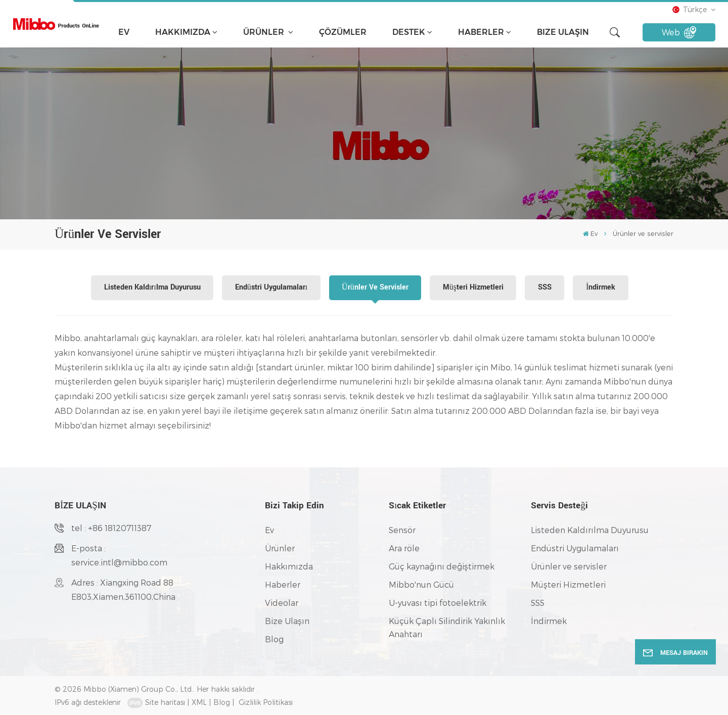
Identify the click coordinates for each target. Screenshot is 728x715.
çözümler (343, 32)
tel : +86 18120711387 (111, 528)
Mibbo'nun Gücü (421, 584)
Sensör (402, 530)
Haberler (481, 32)
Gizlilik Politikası (266, 702)
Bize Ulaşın (563, 32)
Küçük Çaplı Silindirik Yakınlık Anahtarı (447, 627)
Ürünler (265, 32)
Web (679, 32)
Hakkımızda (183, 32)
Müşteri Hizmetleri (473, 287)
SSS (545, 287)
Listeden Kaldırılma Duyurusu (152, 287)
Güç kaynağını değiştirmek (442, 566)
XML (199, 702)
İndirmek (601, 287)
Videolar (282, 603)
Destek (409, 32)
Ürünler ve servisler (375, 287)
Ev (124, 32)
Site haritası (165, 702)
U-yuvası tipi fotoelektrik (438, 603)
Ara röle (404, 548)
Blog (274, 639)
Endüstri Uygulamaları (271, 287)
